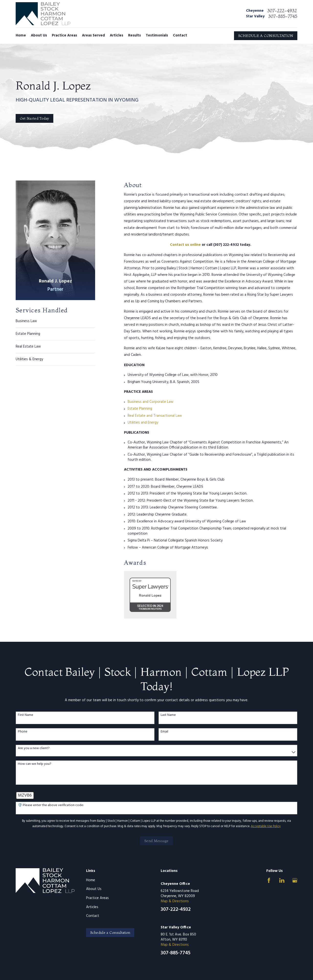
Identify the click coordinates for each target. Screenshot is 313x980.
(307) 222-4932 (226, 245)
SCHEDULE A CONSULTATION (266, 36)
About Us (94, 889)
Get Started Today (35, 118)
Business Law (26, 321)
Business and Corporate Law (151, 402)
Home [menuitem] (21, 35)
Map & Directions (175, 901)
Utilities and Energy (143, 423)
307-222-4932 (282, 11)
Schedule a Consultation (110, 932)
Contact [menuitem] (180, 35)
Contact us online (185, 245)
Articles (92, 907)
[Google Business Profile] (295, 880)
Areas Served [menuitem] (93, 35)
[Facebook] (269, 880)
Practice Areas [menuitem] (64, 35)
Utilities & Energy (29, 359)
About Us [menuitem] (39, 35)
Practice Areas (97, 898)
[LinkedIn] (282, 880)
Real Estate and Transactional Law (155, 416)
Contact (93, 916)
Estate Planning (28, 334)
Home (91, 880)
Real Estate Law (28, 347)
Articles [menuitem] (117, 35)
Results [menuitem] (134, 35)
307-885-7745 (283, 16)
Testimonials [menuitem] (157, 35)
